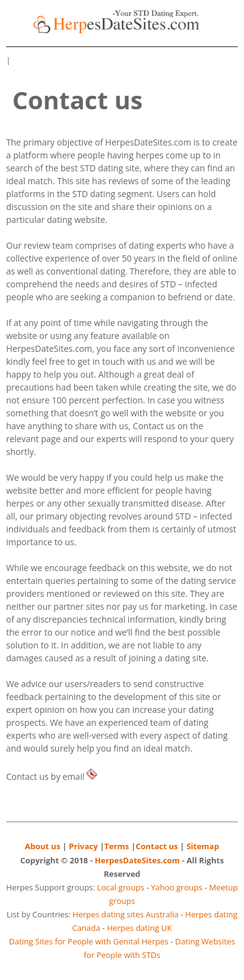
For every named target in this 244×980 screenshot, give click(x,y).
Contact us (157, 846)
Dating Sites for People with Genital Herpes (89, 941)
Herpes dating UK (139, 928)
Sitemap (203, 846)
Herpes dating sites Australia (125, 914)
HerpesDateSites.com (138, 860)
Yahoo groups (177, 887)
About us (43, 846)
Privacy (83, 846)
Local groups (120, 887)
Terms (116, 846)
